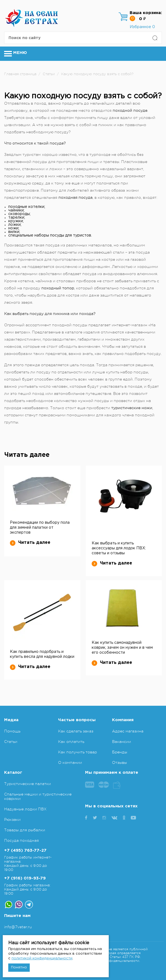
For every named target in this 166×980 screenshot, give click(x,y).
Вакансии (122, 742)
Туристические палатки (28, 784)
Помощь (12, 731)
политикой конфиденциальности (42, 958)
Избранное (142, 27)
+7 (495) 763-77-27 (25, 850)
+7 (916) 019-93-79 (25, 878)
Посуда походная (21, 840)
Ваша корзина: (146, 13)
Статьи (11, 742)
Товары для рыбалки (25, 830)
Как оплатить (71, 742)
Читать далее (30, 543)
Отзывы (119, 762)
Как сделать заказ (76, 731)
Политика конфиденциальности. (113, 961)
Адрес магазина (128, 731)
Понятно (19, 967)
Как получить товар (77, 752)
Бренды (120, 752)
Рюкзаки (12, 819)
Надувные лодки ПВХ (25, 809)
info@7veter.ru (18, 927)
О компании (70, 762)
